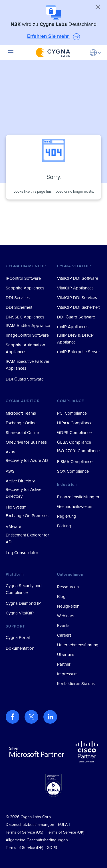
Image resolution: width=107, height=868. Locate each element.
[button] (96, 52)
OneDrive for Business (26, 442)
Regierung (67, 516)
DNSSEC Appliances (25, 317)
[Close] (98, 7)
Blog (61, 597)
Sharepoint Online (22, 433)
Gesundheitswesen (75, 507)
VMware (13, 526)
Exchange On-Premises (27, 516)
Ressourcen (68, 587)
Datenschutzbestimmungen (30, 825)
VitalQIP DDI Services (77, 298)
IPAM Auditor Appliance (28, 326)
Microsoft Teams (21, 413)
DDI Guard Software (25, 379)
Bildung (64, 526)
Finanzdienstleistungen (78, 497)
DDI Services (18, 298)
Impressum (67, 674)
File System (16, 507)
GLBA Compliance (74, 442)
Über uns (66, 655)
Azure (11, 452)
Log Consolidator (22, 553)
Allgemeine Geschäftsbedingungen (37, 840)
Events (63, 626)
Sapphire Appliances (25, 288)
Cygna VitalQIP (20, 613)
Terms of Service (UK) (65, 832)
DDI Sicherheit (19, 307)
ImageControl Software (27, 335)
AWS (10, 471)
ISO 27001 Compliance (78, 451)
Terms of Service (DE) (24, 848)
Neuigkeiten (68, 606)
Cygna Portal (18, 637)
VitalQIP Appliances (75, 288)
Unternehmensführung (78, 645)
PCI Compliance (72, 413)
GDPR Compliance (74, 433)
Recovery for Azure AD (27, 460)
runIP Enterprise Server (78, 352)
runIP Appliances (73, 327)
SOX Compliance (73, 471)
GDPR (52, 848)
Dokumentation (20, 648)
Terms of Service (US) (24, 832)
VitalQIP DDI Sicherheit (78, 307)
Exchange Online (21, 423)
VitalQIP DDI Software (78, 278)
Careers (64, 635)
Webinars (66, 616)
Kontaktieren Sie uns (76, 684)
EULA (63, 825)
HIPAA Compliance (75, 423)
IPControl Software (23, 278)
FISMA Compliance (75, 462)
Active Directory (20, 481)
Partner (64, 664)
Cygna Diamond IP (23, 603)
